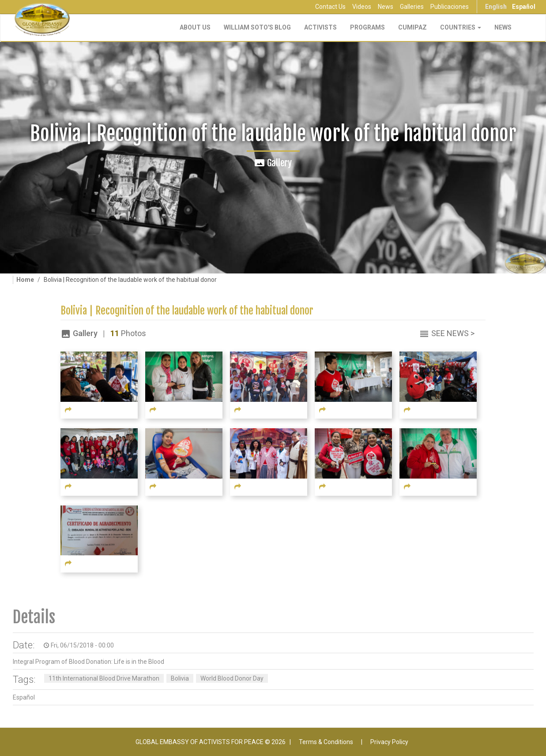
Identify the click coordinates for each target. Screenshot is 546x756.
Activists (320, 27)
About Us (195, 27)
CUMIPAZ (412, 27)
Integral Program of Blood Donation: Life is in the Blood (88, 662)
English (496, 7)
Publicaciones (450, 7)
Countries (461, 27)
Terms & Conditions (326, 742)
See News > (453, 333)
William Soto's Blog (257, 27)
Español (524, 7)
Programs (367, 27)
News (386, 7)
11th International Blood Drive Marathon (104, 678)
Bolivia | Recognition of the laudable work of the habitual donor (187, 311)
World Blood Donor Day (232, 678)
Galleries (412, 7)
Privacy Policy (389, 742)
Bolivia (180, 678)
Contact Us (330, 7)
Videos (362, 7)
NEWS (503, 27)
